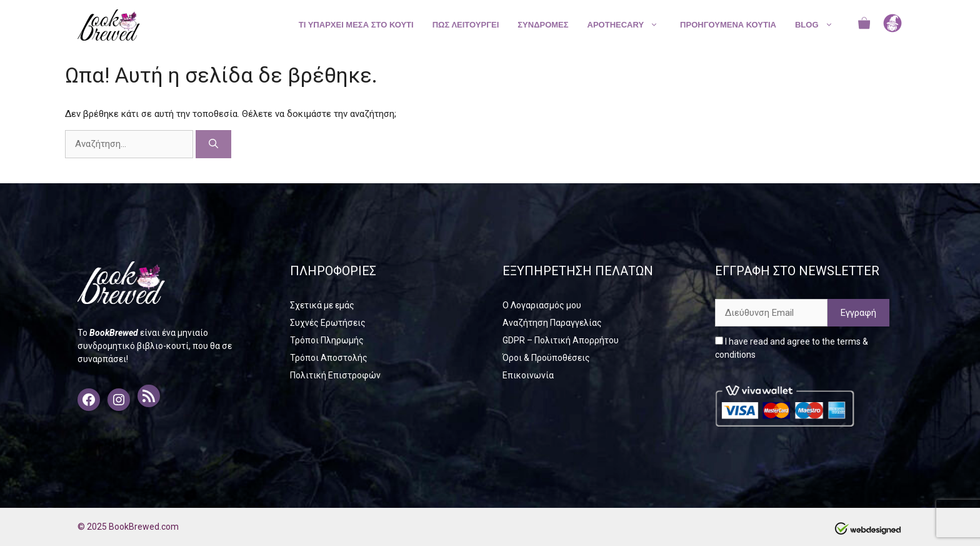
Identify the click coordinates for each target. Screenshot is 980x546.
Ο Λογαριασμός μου (542, 305)
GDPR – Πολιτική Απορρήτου (561, 340)
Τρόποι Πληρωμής (327, 340)
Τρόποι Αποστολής (329, 358)
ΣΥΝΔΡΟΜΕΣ (543, 25)
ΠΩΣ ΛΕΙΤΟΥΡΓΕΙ (466, 25)
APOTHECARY (629, 25)
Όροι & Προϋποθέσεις (546, 358)
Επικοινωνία (528, 375)
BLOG (820, 25)
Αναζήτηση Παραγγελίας (552, 323)
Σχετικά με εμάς (322, 305)
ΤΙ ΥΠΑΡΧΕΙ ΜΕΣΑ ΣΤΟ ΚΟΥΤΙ (356, 25)
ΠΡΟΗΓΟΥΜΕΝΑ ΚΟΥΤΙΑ (728, 25)
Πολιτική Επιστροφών (335, 375)
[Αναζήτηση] (213, 144)
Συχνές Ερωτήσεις (328, 323)
